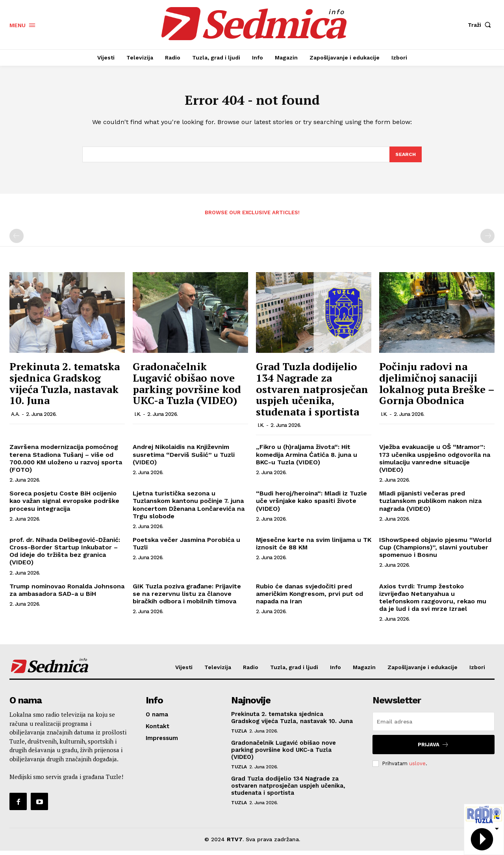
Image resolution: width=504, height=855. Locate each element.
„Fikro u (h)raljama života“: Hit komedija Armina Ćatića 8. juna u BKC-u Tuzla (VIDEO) (307, 459)
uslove (417, 768)
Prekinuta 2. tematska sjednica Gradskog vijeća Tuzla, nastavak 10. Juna (65, 388)
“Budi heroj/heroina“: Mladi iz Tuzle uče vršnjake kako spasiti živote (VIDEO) (311, 505)
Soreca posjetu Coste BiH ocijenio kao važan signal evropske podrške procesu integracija (64, 505)
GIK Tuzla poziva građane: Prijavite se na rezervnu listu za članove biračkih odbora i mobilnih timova (187, 598)
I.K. (138, 418)
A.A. (15, 418)
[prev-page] (17, 241)
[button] (481, 25)
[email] (434, 726)
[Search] (405, 158)
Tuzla (239, 735)
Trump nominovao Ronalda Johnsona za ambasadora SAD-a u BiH (67, 594)
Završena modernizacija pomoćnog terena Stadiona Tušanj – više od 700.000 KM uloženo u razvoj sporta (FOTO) (66, 463)
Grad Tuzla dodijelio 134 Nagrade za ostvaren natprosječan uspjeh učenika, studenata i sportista (312, 393)
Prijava (433, 749)
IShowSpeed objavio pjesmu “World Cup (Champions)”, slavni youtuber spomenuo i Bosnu (435, 552)
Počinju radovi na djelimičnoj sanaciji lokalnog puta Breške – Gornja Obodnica (437, 388)
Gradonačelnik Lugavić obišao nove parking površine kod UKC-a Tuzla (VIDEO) (187, 388)
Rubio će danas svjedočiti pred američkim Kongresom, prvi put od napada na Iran (309, 598)
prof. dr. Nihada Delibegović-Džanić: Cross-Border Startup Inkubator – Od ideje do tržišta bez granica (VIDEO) (65, 555)
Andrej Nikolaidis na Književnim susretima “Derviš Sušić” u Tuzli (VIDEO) (184, 459)
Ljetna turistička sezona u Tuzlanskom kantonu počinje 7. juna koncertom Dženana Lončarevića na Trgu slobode (189, 509)
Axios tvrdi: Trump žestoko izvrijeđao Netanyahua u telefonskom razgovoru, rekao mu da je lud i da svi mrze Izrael (433, 602)
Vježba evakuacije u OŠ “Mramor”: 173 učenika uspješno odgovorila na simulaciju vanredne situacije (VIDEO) (435, 463)
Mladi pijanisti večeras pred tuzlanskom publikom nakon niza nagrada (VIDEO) (430, 505)
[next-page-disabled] (487, 241)
